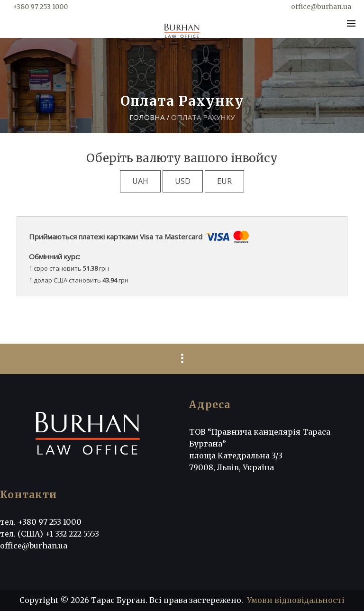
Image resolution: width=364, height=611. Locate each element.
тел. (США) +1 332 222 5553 (50, 534)
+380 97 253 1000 (40, 7)
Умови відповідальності (296, 600)
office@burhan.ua (321, 7)
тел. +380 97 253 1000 (41, 522)
